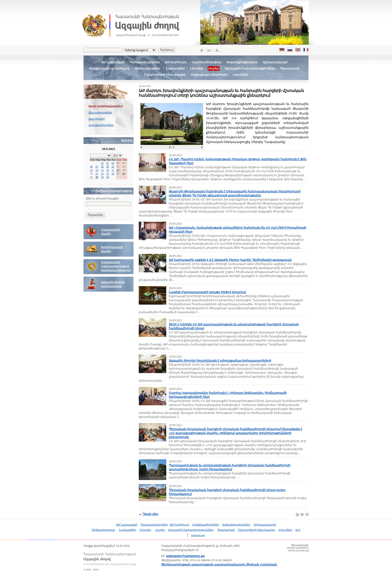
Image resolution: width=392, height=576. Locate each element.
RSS (298, 530)
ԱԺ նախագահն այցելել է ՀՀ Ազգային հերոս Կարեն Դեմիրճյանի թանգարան (230, 260)
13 (91, 170)
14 (97, 170)
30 (108, 177)
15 (102, 170)
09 (108, 167)
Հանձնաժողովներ (206, 62)
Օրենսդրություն (147, 68)
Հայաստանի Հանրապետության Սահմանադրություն (116, 266)
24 (113, 174)
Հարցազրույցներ (101, 125)
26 (124, 174)
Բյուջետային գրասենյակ (109, 68)
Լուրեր (160, 530)
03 (113, 163)
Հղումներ (240, 75)
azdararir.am (198, 535)
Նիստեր (197, 68)
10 (113, 167)
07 (97, 167)
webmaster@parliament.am (185, 556)
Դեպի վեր (150, 514)
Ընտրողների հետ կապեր (165, 75)
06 (91, 167)
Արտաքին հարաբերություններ (250, 68)
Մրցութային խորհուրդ (209, 75)
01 (102, 163)
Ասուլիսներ (97, 119)
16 (108, 170)
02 (108, 163)
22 (102, 174)
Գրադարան (290, 68)
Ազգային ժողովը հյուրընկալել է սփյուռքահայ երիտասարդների (220, 361)
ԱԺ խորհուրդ (176, 62)
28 (97, 177)
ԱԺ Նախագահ (113, 62)
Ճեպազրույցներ (100, 112)
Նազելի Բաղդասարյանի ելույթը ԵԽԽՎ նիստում (207, 292)
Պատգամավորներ (145, 62)
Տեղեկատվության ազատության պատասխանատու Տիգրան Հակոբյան (219, 565)
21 (97, 174)
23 (108, 174)
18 (118, 170)
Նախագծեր (175, 68)
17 (113, 170)
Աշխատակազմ (275, 62)
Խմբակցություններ (242, 62)
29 (102, 177)
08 (102, 167)
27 (91, 177)
